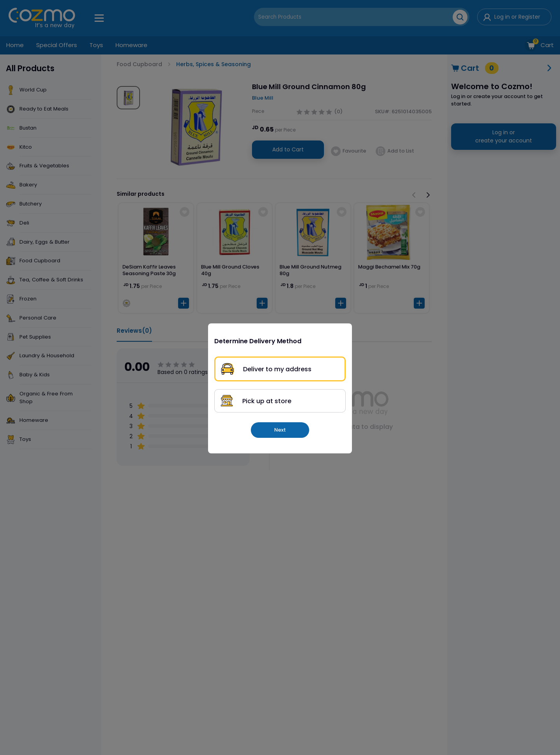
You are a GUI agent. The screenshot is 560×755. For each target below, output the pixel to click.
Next (280, 430)
